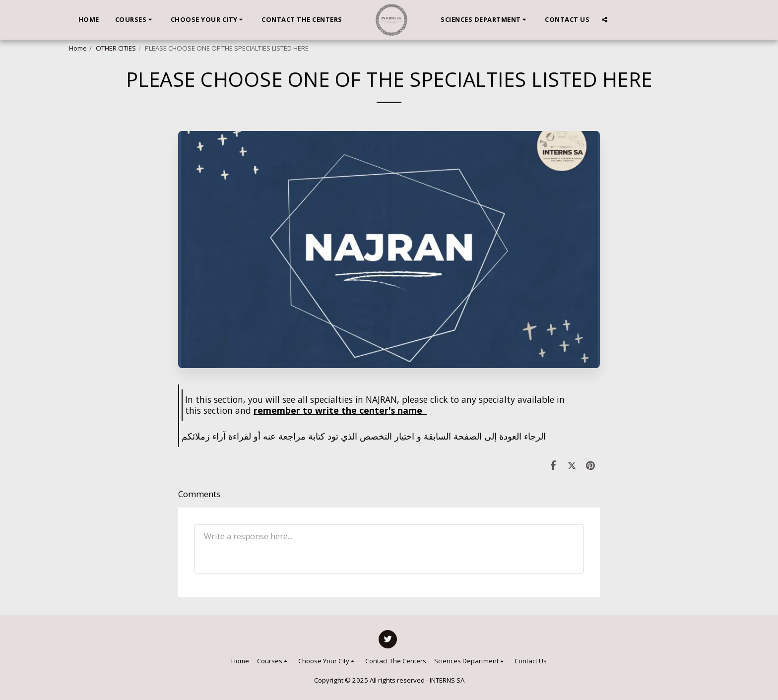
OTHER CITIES (116, 48)
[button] (135, 20)
